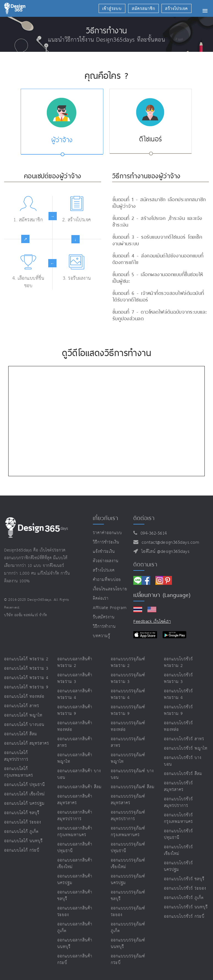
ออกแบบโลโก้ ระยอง (23, 822)
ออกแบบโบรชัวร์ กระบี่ (184, 916)
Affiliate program (110, 608)
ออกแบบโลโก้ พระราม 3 (26, 668)
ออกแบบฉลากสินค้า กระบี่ (75, 959)
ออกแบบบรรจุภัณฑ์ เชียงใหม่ (128, 864)
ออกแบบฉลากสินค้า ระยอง (75, 912)
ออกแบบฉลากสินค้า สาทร (75, 742)
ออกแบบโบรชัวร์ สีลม (183, 774)
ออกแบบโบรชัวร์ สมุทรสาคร (178, 786)
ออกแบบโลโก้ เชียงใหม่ (25, 794)
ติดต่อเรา (101, 598)
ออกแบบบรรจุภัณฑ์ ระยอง (128, 912)
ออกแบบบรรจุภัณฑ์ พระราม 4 (128, 694)
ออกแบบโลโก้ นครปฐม (24, 803)
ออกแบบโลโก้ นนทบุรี (23, 841)
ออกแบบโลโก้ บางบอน (24, 725)
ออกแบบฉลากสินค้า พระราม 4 (75, 694)
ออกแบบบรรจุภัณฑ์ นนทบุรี (128, 943)
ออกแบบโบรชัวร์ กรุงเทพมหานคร (178, 818)
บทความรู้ (102, 636)
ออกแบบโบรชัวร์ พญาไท (186, 748)
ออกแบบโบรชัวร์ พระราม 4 (178, 694)
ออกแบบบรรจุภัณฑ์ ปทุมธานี (128, 848)
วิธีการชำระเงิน (106, 542)
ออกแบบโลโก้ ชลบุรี (22, 813)
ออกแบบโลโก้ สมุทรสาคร (27, 743)
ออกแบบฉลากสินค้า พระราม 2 (75, 662)
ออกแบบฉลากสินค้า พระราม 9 (75, 710)
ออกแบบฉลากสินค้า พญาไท (75, 758)
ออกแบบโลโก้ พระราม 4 (26, 678)
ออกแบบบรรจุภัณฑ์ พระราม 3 (128, 678)
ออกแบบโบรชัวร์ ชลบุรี (184, 879)
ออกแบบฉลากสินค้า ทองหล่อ (75, 726)
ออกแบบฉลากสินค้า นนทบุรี (75, 943)
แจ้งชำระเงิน (104, 552)
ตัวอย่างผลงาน (106, 561)
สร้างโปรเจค (104, 570)
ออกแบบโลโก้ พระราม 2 (26, 659)
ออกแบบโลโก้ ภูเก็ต (21, 832)
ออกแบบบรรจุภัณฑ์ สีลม (133, 787)
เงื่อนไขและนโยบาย (110, 589)
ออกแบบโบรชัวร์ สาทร (184, 739)
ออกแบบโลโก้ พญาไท (23, 715)
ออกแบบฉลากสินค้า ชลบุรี (75, 896)
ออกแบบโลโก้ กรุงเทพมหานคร (19, 772)
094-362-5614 (152, 533)
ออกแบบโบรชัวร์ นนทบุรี (186, 907)
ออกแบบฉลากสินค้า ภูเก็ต (75, 927)
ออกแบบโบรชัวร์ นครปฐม (178, 866)
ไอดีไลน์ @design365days (164, 552)
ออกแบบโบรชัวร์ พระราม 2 (178, 662)
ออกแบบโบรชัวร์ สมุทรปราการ (178, 802)
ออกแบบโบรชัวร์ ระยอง (185, 888)
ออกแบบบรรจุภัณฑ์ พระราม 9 (128, 710)
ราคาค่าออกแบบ (107, 533)
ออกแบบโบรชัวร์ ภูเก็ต (184, 898)
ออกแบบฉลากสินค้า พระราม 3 (75, 678)
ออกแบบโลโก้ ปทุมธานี (25, 785)
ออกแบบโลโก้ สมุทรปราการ (16, 756)
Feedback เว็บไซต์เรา (152, 622)
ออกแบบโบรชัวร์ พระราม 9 (178, 710)
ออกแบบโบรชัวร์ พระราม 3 (178, 678)
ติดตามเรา (145, 564)
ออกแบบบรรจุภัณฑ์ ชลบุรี (128, 896)
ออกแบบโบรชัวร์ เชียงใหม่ (178, 850)
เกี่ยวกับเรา (106, 518)
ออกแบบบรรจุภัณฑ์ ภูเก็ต (128, 927)
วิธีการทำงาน (104, 627)
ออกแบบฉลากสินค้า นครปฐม (75, 880)
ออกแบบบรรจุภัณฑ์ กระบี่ (128, 959)
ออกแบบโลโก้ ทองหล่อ (24, 697)
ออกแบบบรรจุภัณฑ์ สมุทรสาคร (128, 800)
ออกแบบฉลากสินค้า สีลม (79, 787)
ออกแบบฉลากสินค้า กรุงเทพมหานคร (75, 832)
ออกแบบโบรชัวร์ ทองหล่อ (178, 726)
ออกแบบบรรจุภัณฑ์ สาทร (128, 742)
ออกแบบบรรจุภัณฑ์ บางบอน (132, 774)
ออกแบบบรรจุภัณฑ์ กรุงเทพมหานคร (128, 832)
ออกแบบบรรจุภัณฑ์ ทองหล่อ (128, 726)
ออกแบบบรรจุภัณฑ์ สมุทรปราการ (128, 816)
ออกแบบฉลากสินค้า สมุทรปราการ (75, 816)
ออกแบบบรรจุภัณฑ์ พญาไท (128, 758)
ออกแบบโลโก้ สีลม (21, 734)
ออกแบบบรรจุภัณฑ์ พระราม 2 (128, 662)
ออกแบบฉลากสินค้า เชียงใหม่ (75, 864)
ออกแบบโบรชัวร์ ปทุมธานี (178, 834)
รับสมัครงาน (104, 617)
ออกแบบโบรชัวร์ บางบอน (183, 761)
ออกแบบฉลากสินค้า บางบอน (79, 774)
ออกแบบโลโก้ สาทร (22, 706)
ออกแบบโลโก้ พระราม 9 (26, 687)
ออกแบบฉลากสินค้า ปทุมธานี (75, 848)
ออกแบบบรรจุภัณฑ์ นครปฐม (128, 880)
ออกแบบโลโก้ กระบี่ (22, 850)
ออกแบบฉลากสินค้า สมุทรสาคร (75, 800)
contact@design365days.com (169, 542)
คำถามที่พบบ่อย (107, 580)
